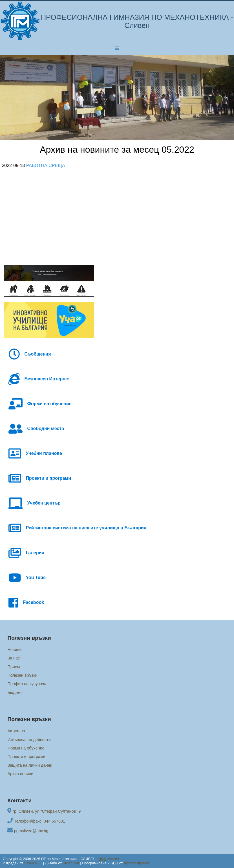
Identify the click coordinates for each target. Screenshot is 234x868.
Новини (14, 650)
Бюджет (15, 692)
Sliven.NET (33, 863)
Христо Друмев (136, 863)
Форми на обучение (26, 748)
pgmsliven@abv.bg (31, 831)
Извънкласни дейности (29, 740)
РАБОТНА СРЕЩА (46, 166)
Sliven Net (71, 863)
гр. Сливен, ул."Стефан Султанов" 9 (47, 811)
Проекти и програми (26, 757)
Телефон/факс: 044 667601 (40, 821)
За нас (14, 658)
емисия (109, 859)
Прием (14, 667)
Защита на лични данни (30, 765)
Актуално (16, 731)
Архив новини (20, 774)
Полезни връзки (22, 675)
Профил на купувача (27, 684)
